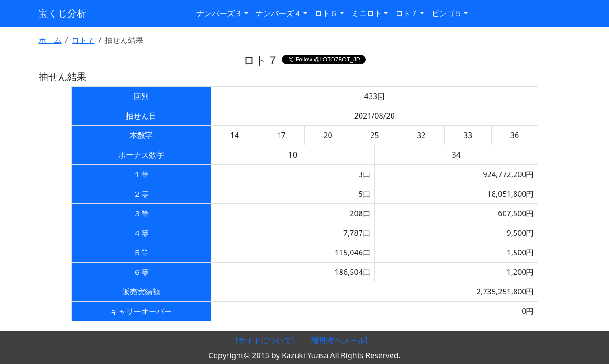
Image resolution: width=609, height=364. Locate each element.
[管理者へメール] (339, 340)
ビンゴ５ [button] (447, 13)
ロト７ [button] (407, 13)
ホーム (50, 40)
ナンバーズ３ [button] (219, 13)
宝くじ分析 (62, 13)
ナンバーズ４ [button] (279, 13)
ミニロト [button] (367, 13)
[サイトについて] (265, 340)
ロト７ (83, 40)
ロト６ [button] (326, 13)
